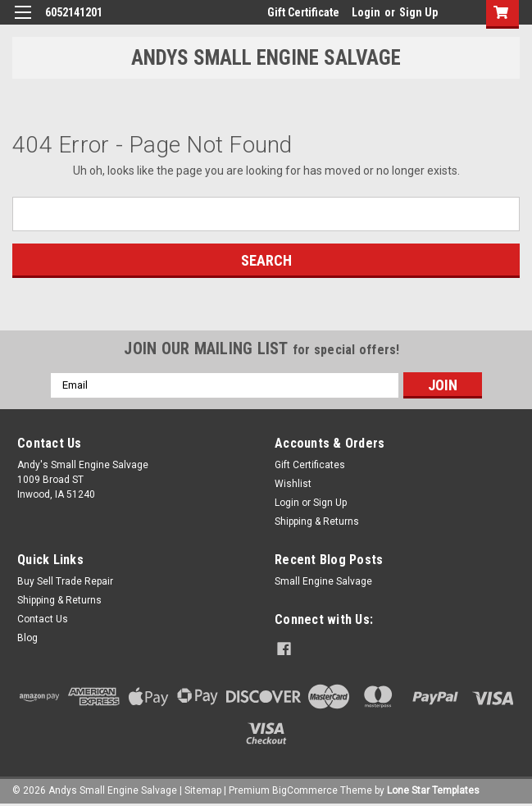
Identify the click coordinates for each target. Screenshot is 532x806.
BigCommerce (305, 790)
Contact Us (43, 619)
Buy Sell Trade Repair (65, 581)
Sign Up (418, 12)
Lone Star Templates (433, 790)
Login (366, 12)
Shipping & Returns (317, 521)
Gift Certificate (303, 12)
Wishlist (293, 484)
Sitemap (203, 790)
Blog (27, 638)
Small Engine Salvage (323, 581)
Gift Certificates (310, 465)
